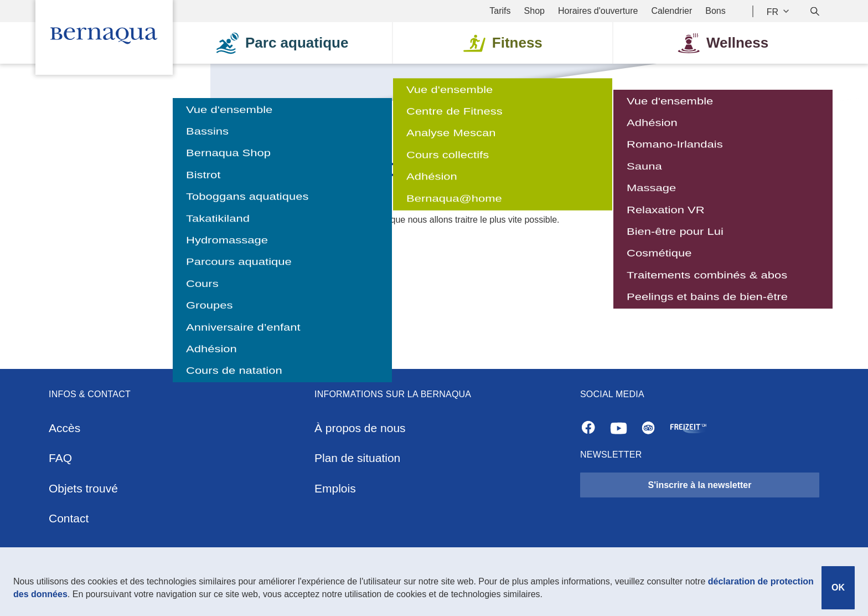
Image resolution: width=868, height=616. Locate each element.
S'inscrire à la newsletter (699, 485)
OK (838, 587)
